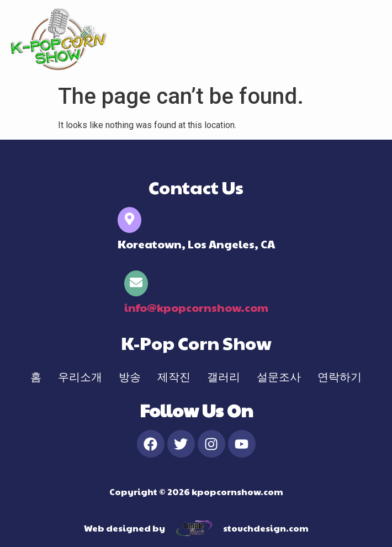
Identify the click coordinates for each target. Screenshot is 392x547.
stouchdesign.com (266, 528)
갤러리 (224, 376)
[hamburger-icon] (371, 39)
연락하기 (340, 376)
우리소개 (80, 376)
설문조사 (279, 376)
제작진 (174, 376)
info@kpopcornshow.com (196, 307)
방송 (130, 376)
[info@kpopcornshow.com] (136, 283)
